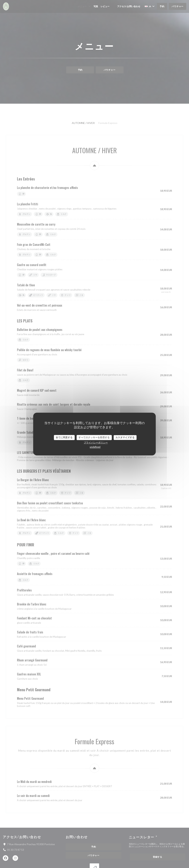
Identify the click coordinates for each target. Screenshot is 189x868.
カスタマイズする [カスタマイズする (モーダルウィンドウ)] (125, 437)
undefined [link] (95, 447)
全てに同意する (64, 437)
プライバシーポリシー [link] (96, 442)
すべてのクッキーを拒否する (94, 437)
